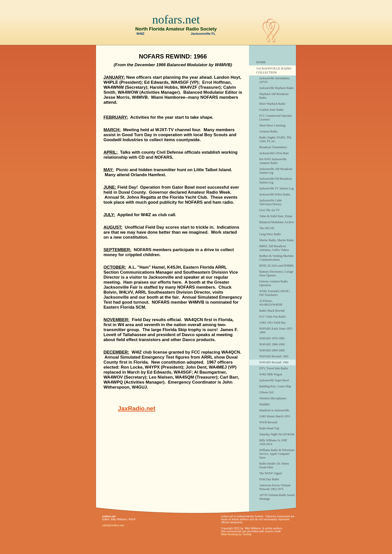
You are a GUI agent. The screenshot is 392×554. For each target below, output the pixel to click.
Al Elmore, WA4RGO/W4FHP (271, 303)
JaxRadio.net (137, 408)
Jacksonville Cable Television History (270, 202)
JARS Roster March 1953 (275, 416)
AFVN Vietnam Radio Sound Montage (277, 497)
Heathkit (264, 404)
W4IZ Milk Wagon (271, 374)
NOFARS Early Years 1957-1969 (276, 330)
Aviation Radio (268, 131)
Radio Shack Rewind (272, 311)
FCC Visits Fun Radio (272, 317)
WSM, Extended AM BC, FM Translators (275, 293)
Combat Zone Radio (271, 110)
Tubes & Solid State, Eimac (276, 216)
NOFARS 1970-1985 (272, 338)
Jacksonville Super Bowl (274, 380)
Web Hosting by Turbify (236, 534)
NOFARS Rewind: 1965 (274, 356)
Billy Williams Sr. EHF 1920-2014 (273, 442)
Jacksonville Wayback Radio (276, 88)
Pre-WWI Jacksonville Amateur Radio (273, 161)
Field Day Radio (269, 479)
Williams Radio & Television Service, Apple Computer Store (277, 454)
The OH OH (267, 228)
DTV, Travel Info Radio (273, 368)
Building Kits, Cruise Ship (275, 386)
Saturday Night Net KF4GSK (277, 434)
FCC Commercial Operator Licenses (276, 118)
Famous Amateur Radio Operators (273, 283)
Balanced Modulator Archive (277, 222)
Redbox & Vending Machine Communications (276, 258)
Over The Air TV (270, 210)
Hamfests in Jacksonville (274, 410)
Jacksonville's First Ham (274, 153)
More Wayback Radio (272, 104)
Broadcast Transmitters (273, 147)
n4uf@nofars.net (113, 525)
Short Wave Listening (272, 125)
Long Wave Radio (270, 234)
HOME (261, 62)
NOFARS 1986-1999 (272, 344)
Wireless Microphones (273, 398)
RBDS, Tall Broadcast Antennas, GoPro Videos (274, 248)
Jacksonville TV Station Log (276, 188)
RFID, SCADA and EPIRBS (276, 266)
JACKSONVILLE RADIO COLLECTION (274, 70)
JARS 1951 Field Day (272, 323)
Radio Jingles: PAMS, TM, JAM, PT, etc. (275, 139)
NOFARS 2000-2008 (272, 350)
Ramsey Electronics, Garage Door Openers (276, 274)
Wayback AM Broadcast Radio (274, 96)
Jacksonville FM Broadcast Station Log (276, 181)
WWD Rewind (268, 422)
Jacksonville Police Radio (275, 194)
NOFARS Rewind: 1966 (274, 362)
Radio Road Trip (269, 428)
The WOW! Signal (270, 473)
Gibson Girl (266, 392)
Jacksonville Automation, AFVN (274, 80)
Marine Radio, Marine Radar (277, 240)
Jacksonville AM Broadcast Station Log (276, 171)
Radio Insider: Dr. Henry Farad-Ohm (274, 465)
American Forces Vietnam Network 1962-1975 (275, 487)
